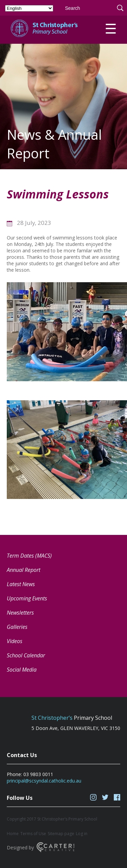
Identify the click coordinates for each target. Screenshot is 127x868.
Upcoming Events (27, 598)
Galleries (17, 627)
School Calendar (26, 655)
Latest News (21, 584)
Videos (15, 641)
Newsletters (20, 613)
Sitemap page (61, 834)
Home (13, 834)
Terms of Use (33, 834)
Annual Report (24, 570)
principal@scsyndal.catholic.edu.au (44, 781)
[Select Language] (29, 8)
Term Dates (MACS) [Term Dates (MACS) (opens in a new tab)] (29, 556)
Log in (82, 834)
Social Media (22, 670)
